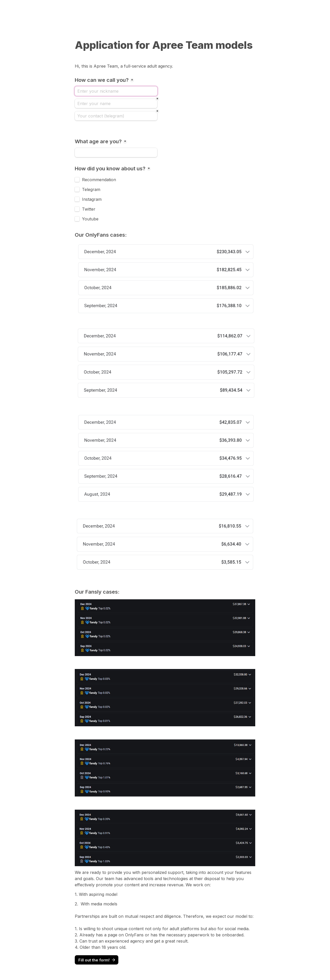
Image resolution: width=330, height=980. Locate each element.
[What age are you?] (116, 153)
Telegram (91, 189)
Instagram (92, 199)
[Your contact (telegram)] (116, 116)
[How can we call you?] (116, 91)
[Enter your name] (116, 103)
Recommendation (99, 180)
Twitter (89, 209)
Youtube (90, 219)
